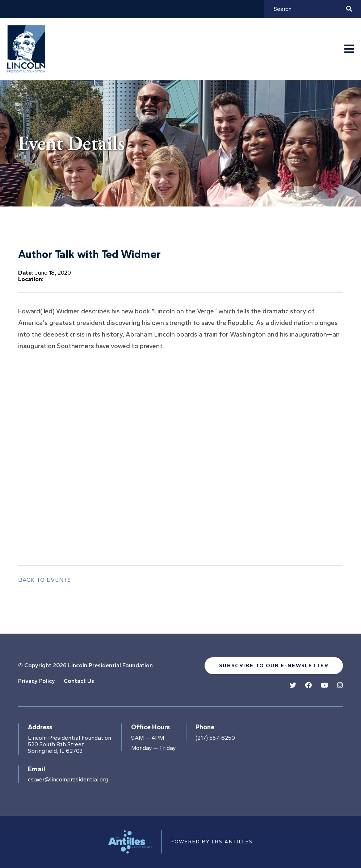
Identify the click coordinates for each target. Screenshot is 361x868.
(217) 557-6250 (215, 738)
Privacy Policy (37, 681)
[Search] (309, 9)
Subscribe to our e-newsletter (274, 666)
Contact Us (79, 681)
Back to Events (45, 580)
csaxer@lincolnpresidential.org (68, 780)
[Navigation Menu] (349, 49)
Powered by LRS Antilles (212, 842)
